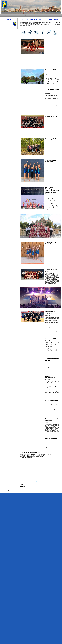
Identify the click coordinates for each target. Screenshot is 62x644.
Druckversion (6, 490)
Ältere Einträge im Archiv (40, 482)
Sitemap (10, 490)
